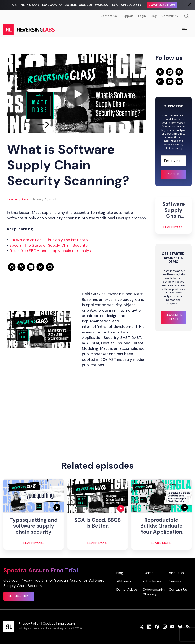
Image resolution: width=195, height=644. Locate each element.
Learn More (174, 227)
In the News (152, 581)
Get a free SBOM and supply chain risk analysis (51, 251)
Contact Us (109, 16)
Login (142, 16)
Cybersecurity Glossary (154, 592)
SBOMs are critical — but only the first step (49, 240)
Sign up (174, 174)
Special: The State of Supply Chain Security (49, 245)
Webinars (124, 581)
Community (170, 16)
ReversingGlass (18, 199)
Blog (154, 16)
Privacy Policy (29, 624)
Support (128, 16)
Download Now (162, 5)
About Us (176, 573)
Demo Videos (127, 590)
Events (148, 573)
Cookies (49, 624)
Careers (175, 581)
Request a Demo (174, 317)
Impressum (66, 624)
